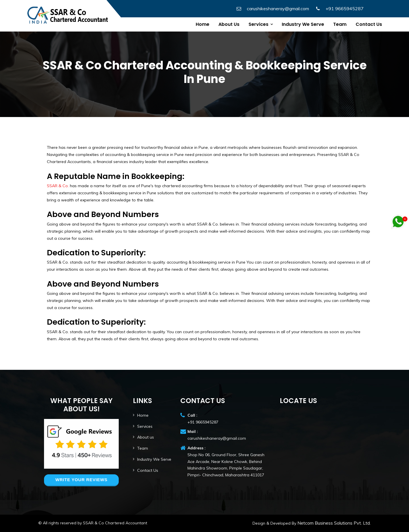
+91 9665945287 (345, 9)
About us (146, 437)
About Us (229, 24)
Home (203, 24)
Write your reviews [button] (81, 480)
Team (340, 24)
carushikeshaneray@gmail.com (278, 9)
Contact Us (148, 470)
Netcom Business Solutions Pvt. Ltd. (333, 523)
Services (258, 24)
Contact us (369, 24)
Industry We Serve (303, 24)
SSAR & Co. (58, 186)
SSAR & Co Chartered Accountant (115, 523)
